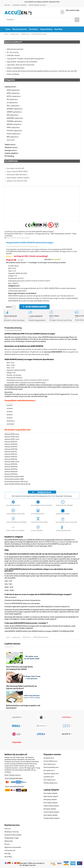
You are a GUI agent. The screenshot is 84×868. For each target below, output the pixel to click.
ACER (14, 268)
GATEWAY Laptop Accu (15, 109)
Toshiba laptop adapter (52, 818)
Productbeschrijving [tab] (13, 328)
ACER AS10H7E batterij (39, 34)
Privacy (7, 844)
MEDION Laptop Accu (14, 124)
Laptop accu (15, 34)
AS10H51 (41, 281)
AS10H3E (34, 281)
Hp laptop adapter (50, 809)
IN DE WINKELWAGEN (34, 307)
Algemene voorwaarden (13, 847)
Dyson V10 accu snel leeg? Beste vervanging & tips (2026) (20, 668)
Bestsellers (34, 29)
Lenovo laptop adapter (51, 812)
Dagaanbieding (46, 29)
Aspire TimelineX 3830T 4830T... (18, 172)
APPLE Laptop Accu (14, 96)
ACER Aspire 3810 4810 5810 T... (18, 175)
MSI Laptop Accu (13, 115)
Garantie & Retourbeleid (13, 835)
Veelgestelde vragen (12, 838)
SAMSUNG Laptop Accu (15, 118)
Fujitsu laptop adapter (51, 806)
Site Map (8, 854)
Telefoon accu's (11, 147)
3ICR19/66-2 (11, 421)
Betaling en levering (12, 832)
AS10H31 (28, 281)
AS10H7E (47, 281)
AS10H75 (10, 415)
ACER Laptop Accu (13, 93)
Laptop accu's (10, 87)
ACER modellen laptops (30, 337)
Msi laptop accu (49, 770)
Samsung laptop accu (51, 767)
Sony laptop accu (50, 764)
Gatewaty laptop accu (51, 774)
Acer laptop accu (49, 780)
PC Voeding (9, 156)
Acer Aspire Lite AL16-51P (15, 168)
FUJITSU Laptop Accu (14, 131)
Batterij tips (9, 841)
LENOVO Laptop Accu (14, 112)
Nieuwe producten (20, 29)
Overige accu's (11, 150)
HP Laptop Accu (12, 99)
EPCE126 (21, 278)
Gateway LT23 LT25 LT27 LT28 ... (18, 181)
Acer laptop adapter (51, 793)
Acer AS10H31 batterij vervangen (53, 542)
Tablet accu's (10, 145)
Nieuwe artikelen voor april (37, 5)
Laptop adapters (12, 153)
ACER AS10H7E (55, 394)
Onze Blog (58, 29)
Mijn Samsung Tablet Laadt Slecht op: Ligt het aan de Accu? (22, 687)
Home (8, 29)
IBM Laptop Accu (13, 137)
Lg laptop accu (49, 777)
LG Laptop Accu (12, 103)
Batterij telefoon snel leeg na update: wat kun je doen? (23, 707)
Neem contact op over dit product (17, 238)
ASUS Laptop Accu (13, 90)
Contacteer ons (10, 850)
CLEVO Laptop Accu (14, 134)
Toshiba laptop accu (51, 783)
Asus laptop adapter (51, 803)
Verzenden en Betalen (20, 5)
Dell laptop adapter (50, 800)
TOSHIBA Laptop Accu (14, 121)
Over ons (7, 5)
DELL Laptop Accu (13, 106)
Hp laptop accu (49, 758)
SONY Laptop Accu (13, 128)
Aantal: (9, 307)
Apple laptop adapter (51, 796)
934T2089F (10, 424)
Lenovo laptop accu (50, 761)
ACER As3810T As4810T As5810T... (18, 178)
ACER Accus (25, 34)
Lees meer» (11, 140)
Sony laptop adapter (51, 815)
